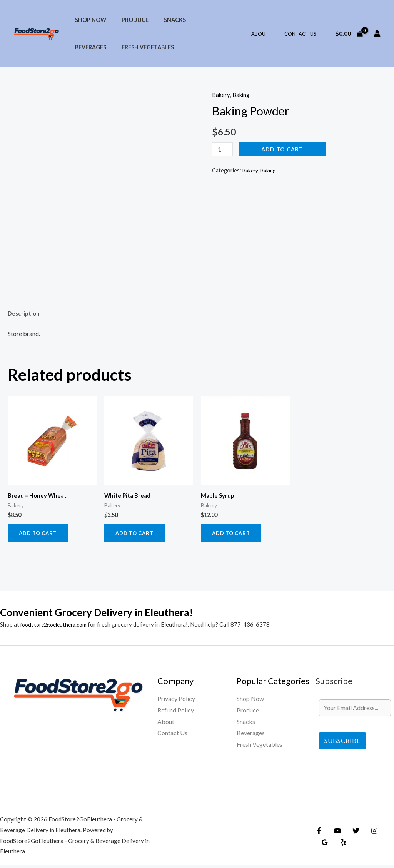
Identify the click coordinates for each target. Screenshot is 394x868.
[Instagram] (369, 834)
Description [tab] (25, 314)
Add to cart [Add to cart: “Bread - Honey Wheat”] (40, 536)
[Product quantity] (223, 149)
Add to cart (284, 149)
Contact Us (303, 34)
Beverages (202, 20)
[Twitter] (352, 834)
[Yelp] (324, 845)
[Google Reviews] (385, 834)
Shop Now (88, 20)
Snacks (164, 20)
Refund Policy (176, 713)
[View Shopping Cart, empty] (349, 33)
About (268, 34)
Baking (243, 94)
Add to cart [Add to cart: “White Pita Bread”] (136, 536)
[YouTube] (336, 834)
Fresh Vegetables (99, 47)
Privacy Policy (176, 702)
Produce (129, 20)
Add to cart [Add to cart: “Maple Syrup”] (233, 536)
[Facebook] (319, 834)
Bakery (221, 94)
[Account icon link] (377, 33)
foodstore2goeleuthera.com (57, 627)
